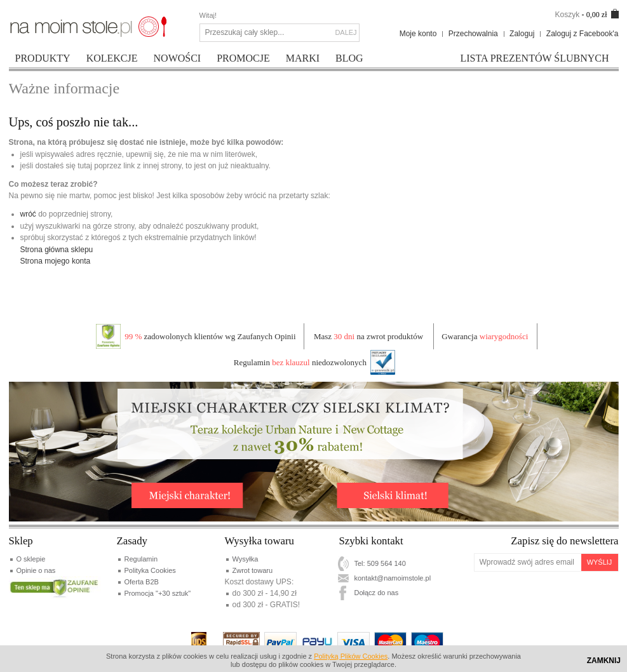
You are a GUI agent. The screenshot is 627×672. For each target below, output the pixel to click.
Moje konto (418, 34)
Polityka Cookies (150, 570)
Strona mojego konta (56, 261)
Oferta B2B (142, 582)
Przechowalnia (473, 34)
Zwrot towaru (253, 570)
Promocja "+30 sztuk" (158, 593)
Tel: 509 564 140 (380, 563)
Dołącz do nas (377, 593)
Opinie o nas (36, 570)
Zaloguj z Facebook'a (583, 34)
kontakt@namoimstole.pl (393, 578)
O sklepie (31, 559)
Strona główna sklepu (57, 250)
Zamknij (604, 661)
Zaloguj (522, 34)
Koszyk (567, 15)
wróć (28, 214)
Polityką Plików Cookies (351, 656)
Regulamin (141, 559)
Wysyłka (246, 559)
